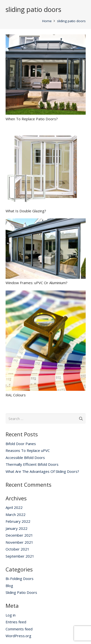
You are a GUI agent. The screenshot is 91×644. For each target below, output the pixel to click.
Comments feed (19, 629)
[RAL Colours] (46, 293)
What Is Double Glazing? (26, 211)
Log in (11, 615)
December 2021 (19, 535)
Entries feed (16, 622)
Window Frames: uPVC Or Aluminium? (37, 283)
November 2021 (19, 542)
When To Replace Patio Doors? (32, 119)
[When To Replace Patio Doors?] (46, 37)
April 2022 (14, 507)
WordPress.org (18, 636)
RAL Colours (16, 395)
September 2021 (20, 556)
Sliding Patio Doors (21, 592)
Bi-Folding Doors (20, 579)
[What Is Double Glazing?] (46, 129)
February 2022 (18, 521)
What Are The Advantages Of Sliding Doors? (42, 471)
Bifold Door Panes (21, 444)
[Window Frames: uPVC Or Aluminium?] (46, 221)
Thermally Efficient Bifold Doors (32, 464)
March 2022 (16, 514)
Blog (9, 586)
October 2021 (17, 549)
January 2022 (17, 528)
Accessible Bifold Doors (25, 457)
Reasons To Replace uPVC (28, 450)
